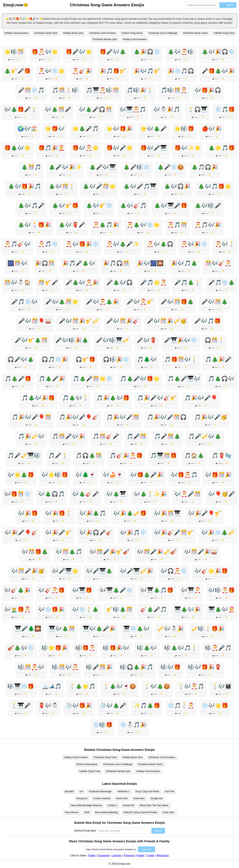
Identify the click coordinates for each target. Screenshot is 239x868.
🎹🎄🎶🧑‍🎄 (222, 609)
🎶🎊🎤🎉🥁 (201, 552)
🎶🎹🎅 (191, 590)
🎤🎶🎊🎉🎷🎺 (79, 321)
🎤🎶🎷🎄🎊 (31, 340)
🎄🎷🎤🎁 (17, 71)
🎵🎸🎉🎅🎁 (126, 456)
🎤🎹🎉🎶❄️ (181, 340)
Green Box (139, 798)
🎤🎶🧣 (147, 340)
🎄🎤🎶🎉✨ (65, 167)
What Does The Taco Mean (154, 805)
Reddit (140, 855)
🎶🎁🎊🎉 (218, 475)
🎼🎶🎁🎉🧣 (205, 667)
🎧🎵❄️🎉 (55, 359)
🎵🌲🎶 (147, 359)
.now (13, 5)
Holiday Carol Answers (135, 39)
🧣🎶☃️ (48, 706)
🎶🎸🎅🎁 (51, 590)
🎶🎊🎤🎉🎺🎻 (157, 552)
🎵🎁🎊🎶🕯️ (181, 359)
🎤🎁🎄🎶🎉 (218, 71)
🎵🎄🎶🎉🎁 (38, 398)
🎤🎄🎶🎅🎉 (82, 282)
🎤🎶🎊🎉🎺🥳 (167, 321)
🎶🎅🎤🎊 (188, 494)
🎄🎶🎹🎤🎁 (171, 206)
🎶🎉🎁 (28, 513)
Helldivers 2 (124, 791)
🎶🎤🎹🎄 (99, 571)
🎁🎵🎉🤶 (51, 148)
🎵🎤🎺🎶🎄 (205, 436)
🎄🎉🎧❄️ (147, 52)
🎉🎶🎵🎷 (147, 71)
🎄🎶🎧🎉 (177, 186)
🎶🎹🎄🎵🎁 (157, 590)
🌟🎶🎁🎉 (119, 129)
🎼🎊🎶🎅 (65, 667)
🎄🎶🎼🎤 (208, 206)
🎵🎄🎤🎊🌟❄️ (93, 379)
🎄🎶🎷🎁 (65, 206)
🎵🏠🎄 (194, 456)
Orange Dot (157, 798)
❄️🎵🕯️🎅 (181, 706)
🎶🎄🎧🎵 (51, 494)
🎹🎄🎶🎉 (188, 609)
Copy (11, 60)
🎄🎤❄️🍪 (171, 167)
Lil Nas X (112, 805)
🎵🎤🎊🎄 (167, 436)
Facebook (104, 855)
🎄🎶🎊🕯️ (62, 186)
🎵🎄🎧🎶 (221, 379)
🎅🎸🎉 (82, 71)
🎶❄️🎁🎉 (51, 609)
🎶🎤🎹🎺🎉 (137, 571)
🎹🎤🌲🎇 (28, 629)
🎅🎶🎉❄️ (194, 244)
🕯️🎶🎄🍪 (157, 686)
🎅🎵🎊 (177, 225)
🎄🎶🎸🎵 (133, 206)
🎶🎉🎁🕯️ (59, 513)
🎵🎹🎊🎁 (163, 456)
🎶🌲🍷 (85, 475)
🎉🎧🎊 (45, 263)
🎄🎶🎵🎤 (31, 206)
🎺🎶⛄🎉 (171, 629)
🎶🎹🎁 (82, 590)
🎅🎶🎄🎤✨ (123, 244)
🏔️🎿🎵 (51, 686)
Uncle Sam (168, 812)
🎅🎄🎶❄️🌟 (143, 225)
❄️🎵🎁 (225, 109)
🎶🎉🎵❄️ (133, 532)
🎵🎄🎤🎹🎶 (184, 379)
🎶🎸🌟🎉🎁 (211, 571)
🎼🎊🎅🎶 (31, 667)
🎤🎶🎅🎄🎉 (103, 302)
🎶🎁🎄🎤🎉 (147, 475)
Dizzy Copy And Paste (147, 791)
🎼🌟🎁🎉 (55, 648)
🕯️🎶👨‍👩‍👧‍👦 (222, 686)
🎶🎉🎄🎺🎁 (130, 513)
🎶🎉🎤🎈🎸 (21, 532)
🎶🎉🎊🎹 (167, 513)
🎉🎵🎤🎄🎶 (79, 263)
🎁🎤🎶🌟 (79, 52)
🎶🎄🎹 (116, 494)
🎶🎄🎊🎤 (58, 109)
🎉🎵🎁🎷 (113, 71)
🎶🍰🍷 (113, 475)
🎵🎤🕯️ (58, 456)
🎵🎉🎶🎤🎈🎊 (32, 417)
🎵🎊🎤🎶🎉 (69, 436)
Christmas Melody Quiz (105, 39)
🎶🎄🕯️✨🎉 (150, 494)
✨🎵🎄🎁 (147, 706)
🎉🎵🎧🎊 (116, 263)
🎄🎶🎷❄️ (99, 206)
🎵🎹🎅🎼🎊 (103, 90)
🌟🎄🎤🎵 (85, 129)
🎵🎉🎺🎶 (31, 436)
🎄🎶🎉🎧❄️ (218, 52)
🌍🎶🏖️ (27, 129)
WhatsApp (163, 855)
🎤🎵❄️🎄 (222, 282)
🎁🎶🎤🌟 (119, 148)
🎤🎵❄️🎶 (25, 302)
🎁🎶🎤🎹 (154, 148)
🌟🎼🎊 (14, 52)
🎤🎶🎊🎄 (215, 302)
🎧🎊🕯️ (215, 340)
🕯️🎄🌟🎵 (82, 686)
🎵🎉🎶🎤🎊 (123, 417)
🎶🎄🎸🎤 (85, 494)
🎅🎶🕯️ (225, 244)
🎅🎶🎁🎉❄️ (82, 244)
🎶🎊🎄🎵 (69, 552)
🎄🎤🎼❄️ (137, 167)
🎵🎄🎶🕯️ (76, 398)
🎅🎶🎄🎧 (160, 244)
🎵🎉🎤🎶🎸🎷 (157, 398)
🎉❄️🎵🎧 (181, 71)
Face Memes (72, 812)
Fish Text (170, 791)
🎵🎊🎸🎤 (106, 436)
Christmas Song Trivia (46, 33)
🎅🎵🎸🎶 (17, 244)
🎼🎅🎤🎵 (218, 648)
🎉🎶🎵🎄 (184, 263)
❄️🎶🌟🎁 (215, 706)
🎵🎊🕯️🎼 (65, 90)
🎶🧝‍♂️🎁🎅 (17, 609)
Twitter (92, 855)
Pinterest (129, 855)
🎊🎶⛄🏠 (17, 282)
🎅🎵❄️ (48, 244)
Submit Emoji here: (85, 831)
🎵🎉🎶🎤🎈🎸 (79, 417)
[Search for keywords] (202, 5)
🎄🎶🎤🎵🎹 (140, 186)
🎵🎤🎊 (137, 436)
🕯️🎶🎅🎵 (191, 686)
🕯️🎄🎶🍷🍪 (119, 686)
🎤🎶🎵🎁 (207, 321)
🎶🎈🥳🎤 (222, 494)
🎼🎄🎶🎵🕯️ (181, 648)
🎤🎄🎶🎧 (119, 282)
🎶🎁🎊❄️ (17, 494)
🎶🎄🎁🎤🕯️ (21, 109)
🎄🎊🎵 (31, 167)
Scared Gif (128, 805)
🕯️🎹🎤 (21, 706)
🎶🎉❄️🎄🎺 (218, 532)
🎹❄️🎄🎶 (137, 629)
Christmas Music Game (195, 33)
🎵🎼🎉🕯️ (140, 90)
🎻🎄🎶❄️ (21, 648)
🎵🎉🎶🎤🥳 (211, 417)
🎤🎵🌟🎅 (154, 282)
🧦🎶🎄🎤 (113, 706)
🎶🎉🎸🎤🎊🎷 (174, 532)
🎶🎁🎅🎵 (184, 475)
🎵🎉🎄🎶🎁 (113, 398)
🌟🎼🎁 (184, 129)
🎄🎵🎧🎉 (205, 167)
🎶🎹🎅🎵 (133, 109)
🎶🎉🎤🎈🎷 (205, 513)
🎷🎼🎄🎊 (119, 609)
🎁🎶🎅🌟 (85, 148)
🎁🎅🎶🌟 (45, 52)
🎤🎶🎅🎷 (140, 302)
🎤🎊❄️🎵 (31, 90)
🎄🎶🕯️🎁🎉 (35, 225)
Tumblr (150, 855)
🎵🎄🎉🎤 (218, 359)
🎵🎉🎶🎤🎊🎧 (167, 417)
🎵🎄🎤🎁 (18, 379)
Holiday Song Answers (16, 33)
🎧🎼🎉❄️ (116, 359)
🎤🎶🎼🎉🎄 (72, 340)
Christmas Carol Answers (103, 33)
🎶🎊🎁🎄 (35, 552)
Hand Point (122, 798)
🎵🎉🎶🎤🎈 (201, 398)
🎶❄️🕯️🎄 (85, 609)
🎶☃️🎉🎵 (167, 109)
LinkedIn (117, 855)
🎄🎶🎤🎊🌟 (99, 186)
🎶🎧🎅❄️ (174, 571)
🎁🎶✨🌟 (188, 148)
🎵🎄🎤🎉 (52, 379)
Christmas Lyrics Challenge (163, 33)
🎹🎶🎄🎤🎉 (99, 629)
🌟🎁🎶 (55, 129)
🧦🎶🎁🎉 (79, 706)
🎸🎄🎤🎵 (154, 609)
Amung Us (82, 798)
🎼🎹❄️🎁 (21, 686)
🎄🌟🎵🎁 (222, 148)
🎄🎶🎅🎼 (181, 52)
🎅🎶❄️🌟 (51, 71)
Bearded (69, 791)
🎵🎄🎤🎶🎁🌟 (140, 379)
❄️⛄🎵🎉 (133, 725)
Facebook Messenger (100, 791)
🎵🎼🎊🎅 (174, 90)
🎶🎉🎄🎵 (93, 513)
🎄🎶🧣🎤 (72, 225)
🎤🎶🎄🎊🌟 (62, 302)
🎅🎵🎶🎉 (208, 225)
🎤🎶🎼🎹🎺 (113, 340)
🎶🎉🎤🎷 (59, 532)
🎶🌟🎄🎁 (21, 475)
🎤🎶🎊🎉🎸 (123, 321)
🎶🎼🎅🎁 (222, 590)
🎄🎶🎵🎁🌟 (215, 186)
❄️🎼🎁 (103, 725)
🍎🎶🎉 (212, 129)
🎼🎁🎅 (85, 648)
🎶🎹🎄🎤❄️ (116, 590)
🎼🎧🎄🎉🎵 (137, 667)
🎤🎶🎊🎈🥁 (35, 321)
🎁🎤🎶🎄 (113, 52)
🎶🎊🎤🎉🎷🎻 (110, 552)
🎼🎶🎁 (171, 667)
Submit (158, 831)
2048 (87, 812)
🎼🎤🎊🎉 (99, 667)
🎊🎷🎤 (48, 282)
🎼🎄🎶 (147, 648)
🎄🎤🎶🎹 (103, 167)
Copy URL (146, 849)
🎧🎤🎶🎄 (21, 359)
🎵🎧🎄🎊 (89, 456)
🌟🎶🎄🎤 (154, 129)
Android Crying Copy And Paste (140, 812)
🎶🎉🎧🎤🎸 (96, 532)
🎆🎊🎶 (17, 263)
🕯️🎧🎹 (198, 109)
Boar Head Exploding (106, 812)
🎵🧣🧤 (222, 456)
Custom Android (102, 798)
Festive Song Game (132, 33)
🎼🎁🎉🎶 (116, 648)
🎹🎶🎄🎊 (62, 629)
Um (81, 791)
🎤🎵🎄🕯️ (188, 282)
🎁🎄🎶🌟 (17, 148)
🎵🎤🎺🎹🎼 (24, 456)
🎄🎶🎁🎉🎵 (25, 186)
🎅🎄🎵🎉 (106, 225)
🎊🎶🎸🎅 (218, 263)
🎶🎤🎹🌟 (65, 571)
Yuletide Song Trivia (224, 33)
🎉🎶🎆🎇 (150, 263)
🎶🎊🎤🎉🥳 (28, 571)
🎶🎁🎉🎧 (208, 90)
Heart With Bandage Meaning (86, 805)
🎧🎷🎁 (85, 359)
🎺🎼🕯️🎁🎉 (208, 629)
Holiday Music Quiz (73, 33)
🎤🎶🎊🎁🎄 (177, 302)
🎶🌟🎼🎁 (55, 475)
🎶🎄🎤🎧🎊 (95, 109)
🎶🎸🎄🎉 (17, 590)
